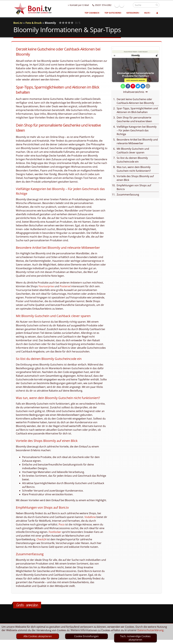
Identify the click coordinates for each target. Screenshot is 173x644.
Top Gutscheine (113, 13)
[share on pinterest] (133, 86)
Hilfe (147, 13)
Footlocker (55, 532)
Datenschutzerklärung (150, 630)
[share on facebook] (128, 86)
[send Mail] (148, 86)
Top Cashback (92, 13)
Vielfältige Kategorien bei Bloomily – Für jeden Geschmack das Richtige (137, 130)
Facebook (124, 5)
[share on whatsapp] (123, 86)
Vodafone (90, 517)
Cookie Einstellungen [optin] (86, 636)
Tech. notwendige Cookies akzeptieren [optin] (135, 638)
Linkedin (128, 5)
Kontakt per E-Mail (85, 5)
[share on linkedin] (143, 86)
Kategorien (133, 13)
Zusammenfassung (128, 195)
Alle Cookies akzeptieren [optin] (38, 636)
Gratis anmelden (27, 605)
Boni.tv (18, 23)
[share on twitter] (138, 86)
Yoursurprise (46, 286)
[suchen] (157, 5)
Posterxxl (65, 286)
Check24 (41, 539)
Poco (62, 524)
